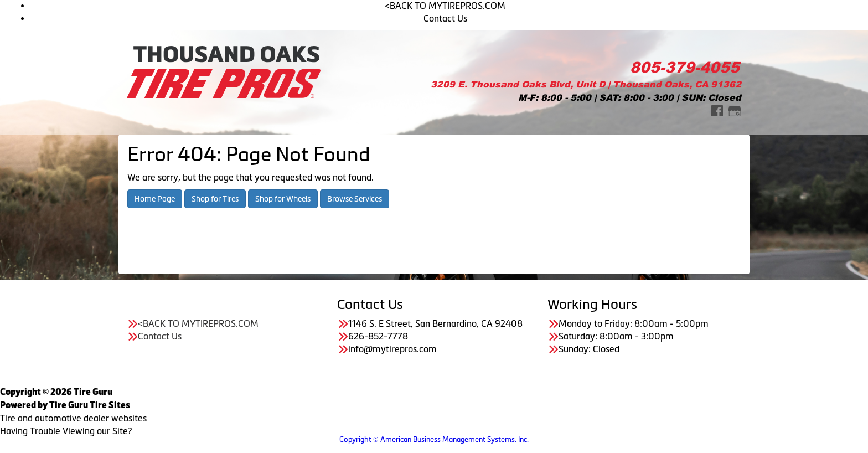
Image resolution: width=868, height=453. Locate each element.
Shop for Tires (215, 199)
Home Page (155, 199)
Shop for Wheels (283, 199)
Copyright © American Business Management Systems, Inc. (434, 439)
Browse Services (355, 199)
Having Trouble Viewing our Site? (66, 431)
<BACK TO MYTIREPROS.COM (445, 6)
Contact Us (445, 18)
